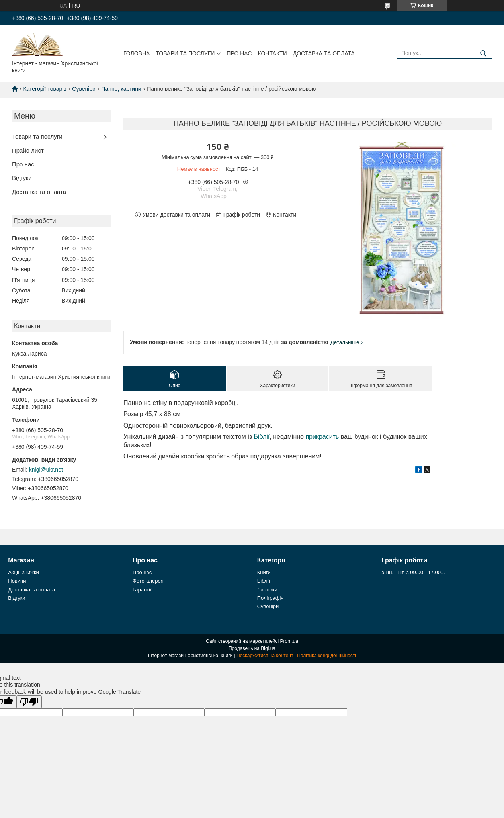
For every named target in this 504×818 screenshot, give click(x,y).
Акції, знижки (23, 572)
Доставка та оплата (324, 53)
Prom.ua (289, 641)
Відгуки (22, 178)
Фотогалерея (148, 581)
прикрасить (322, 437)
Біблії (262, 437)
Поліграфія (271, 598)
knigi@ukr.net (46, 470)
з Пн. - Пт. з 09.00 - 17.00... (413, 572)
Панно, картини (121, 89)
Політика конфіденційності (326, 656)
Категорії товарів (45, 89)
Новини (17, 581)
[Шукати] (483, 54)
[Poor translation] (29, 702)
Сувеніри (84, 89)
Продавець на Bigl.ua (252, 648)
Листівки (267, 590)
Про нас (239, 53)
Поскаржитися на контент (265, 656)
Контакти (272, 53)
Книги (264, 572)
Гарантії (142, 590)
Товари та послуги (185, 53)
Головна (137, 53)
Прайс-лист (28, 150)
